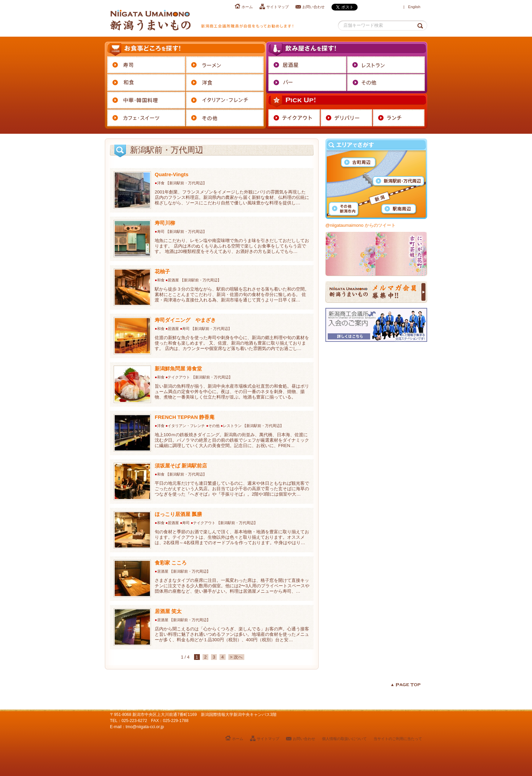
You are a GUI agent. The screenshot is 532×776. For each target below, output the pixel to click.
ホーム (247, 7)
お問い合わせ (313, 7)
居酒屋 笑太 (168, 611)
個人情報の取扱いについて (344, 739)
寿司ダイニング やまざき (185, 320)
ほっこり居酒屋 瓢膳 (178, 514)
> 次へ (236, 657)
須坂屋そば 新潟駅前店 (181, 466)
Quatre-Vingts (172, 174)
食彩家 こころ (171, 563)
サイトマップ (278, 7)
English (414, 7)
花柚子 (162, 271)
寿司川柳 (165, 223)
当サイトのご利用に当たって (398, 739)
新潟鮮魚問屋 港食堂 (178, 368)
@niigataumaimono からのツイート (360, 225)
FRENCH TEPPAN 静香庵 (185, 417)
